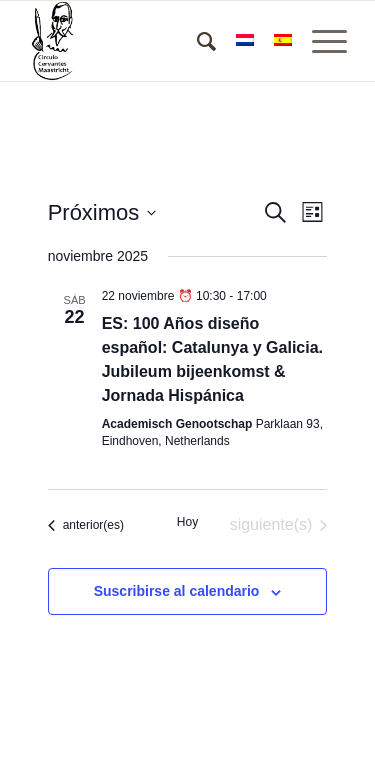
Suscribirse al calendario (177, 591)
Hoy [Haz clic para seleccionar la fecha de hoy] (187, 522)
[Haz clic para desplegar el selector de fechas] (102, 212)
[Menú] (319, 41)
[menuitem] (196, 41)
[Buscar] (196, 41)
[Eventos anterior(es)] (86, 525)
